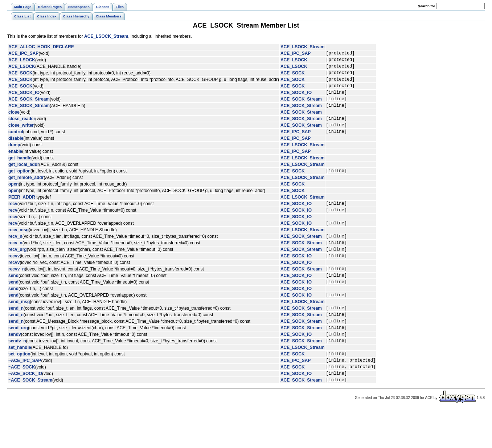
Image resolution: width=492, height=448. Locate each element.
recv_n (15, 254)
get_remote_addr (26, 192)
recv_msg (19, 247)
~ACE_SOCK (22, 403)
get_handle (20, 171)
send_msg (19, 328)
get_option (19, 185)
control (16, 144)
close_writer (21, 137)
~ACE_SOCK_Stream (30, 418)
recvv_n (17, 292)
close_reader (22, 129)
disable (16, 151)
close (14, 122)
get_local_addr (24, 178)
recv (13, 219)
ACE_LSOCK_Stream (106, 36)
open (14, 198)
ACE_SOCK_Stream (29, 107)
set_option (19, 387)
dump (14, 158)
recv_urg (18, 270)
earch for (427, 6)
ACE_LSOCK (22, 62)
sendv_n (17, 373)
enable (15, 164)
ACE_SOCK (20, 77)
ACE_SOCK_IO (24, 100)
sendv (15, 366)
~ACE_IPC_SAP (25, 395)
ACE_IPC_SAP (23, 54)
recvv (14, 277)
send (13, 299)
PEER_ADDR (22, 211)
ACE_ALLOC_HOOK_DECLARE (41, 47)
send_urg (18, 358)
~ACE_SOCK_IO (25, 410)
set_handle (20, 380)
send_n (16, 335)
